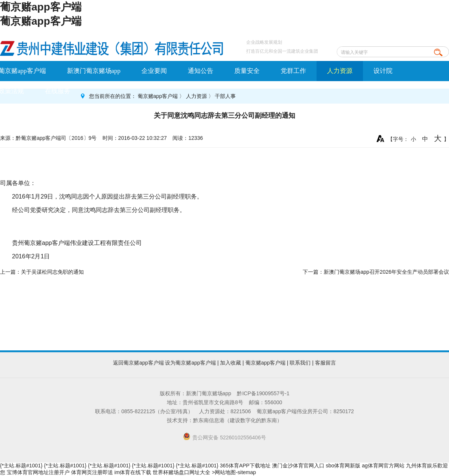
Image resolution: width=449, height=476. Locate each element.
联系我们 (300, 363)
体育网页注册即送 (92, 472)
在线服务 (58, 91)
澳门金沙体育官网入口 (298, 466)
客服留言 (326, 363)
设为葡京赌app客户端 (190, 363)
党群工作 (293, 71)
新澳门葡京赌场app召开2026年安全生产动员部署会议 (386, 272)
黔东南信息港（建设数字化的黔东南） (238, 420)
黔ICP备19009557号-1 (263, 393)
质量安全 (247, 71)
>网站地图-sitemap (234, 472)
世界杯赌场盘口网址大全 (181, 472)
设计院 (383, 71)
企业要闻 (154, 71)
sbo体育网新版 (343, 466)
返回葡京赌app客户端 (138, 363)
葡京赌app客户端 (41, 7)
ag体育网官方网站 (383, 466)
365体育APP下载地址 (245, 466)
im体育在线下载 (133, 472)
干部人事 (225, 96)
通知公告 (201, 71)
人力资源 (340, 71)
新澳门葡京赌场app (94, 71)
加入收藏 (230, 363)
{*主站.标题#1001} (21, 466)
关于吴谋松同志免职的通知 (52, 272)
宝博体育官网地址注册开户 (38, 472)
